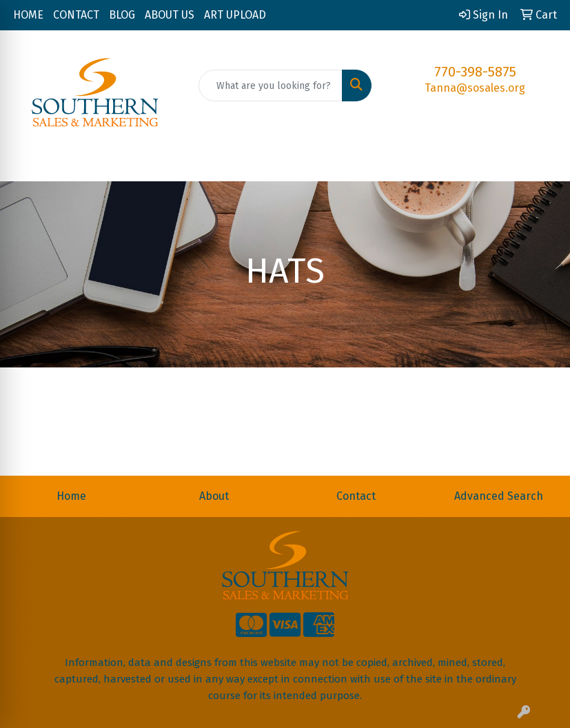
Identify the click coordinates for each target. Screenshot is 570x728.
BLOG (122, 15)
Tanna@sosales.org (475, 88)
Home (71, 496)
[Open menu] (542, 161)
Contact (356, 496)
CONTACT (76, 15)
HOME (28, 15)
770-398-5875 (475, 72)
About (214, 496)
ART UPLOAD (235, 15)
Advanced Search (499, 496)
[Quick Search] (271, 85)
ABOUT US (170, 15)
